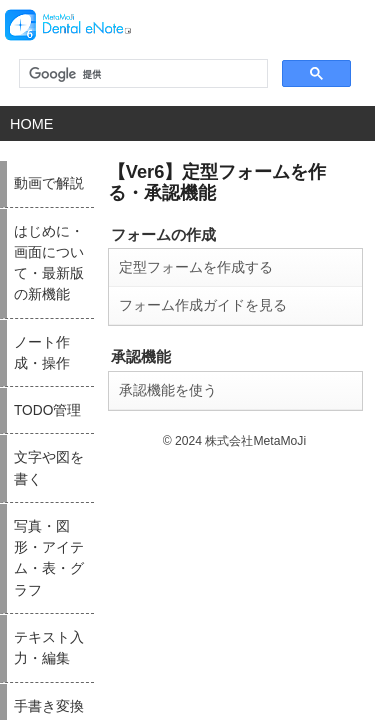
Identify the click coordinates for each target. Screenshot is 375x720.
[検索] (141, 74)
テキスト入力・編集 (171, 422)
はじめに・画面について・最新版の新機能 (61, 467)
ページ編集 (153, 502)
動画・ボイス (279, 422)
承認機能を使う (65, 350)
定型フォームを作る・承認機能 (310, 547)
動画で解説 (25, 422)
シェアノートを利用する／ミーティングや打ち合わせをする (310, 593)
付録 (261, 622)
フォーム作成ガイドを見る (98, 269)
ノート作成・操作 (39, 502)
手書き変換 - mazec (171, 462)
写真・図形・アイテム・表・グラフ (61, 627)
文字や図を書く (34, 582)
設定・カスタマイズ (292, 502)
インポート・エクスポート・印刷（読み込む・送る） (180, 553)
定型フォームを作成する (91, 233)
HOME (29, 123)
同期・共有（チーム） (297, 462)
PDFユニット (158, 582)
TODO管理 (25, 542)
